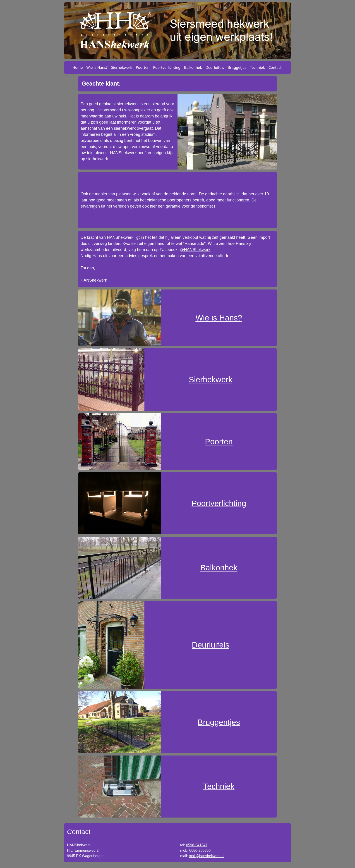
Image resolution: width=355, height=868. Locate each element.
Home (78, 67)
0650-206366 (200, 850)
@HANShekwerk (195, 250)
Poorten (143, 67)
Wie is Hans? (97, 67)
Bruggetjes (237, 67)
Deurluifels (215, 67)
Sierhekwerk (122, 67)
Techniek (257, 67)
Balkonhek (193, 67)
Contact (275, 67)
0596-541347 (197, 845)
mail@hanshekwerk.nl (207, 856)
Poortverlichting (167, 67)
